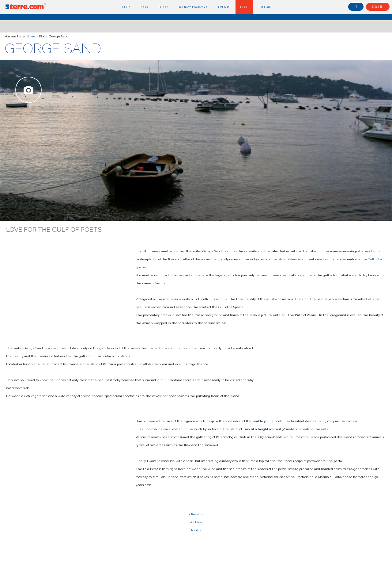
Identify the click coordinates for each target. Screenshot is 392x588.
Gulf (371, 259)
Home (31, 36)
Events (224, 7)
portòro (269, 421)
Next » (196, 530)
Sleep (125, 7)
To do (163, 7)
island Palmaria (289, 259)
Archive (196, 522)
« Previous (196, 514)
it (356, 7)
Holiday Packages (193, 7)
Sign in (378, 7)
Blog (244, 7)
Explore (265, 7)
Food (144, 7)
